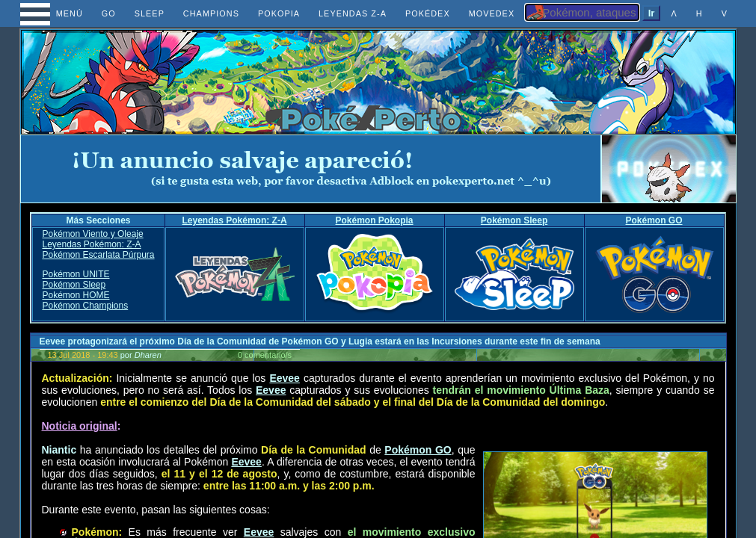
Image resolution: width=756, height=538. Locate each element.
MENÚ (56, 13)
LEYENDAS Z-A (353, 13)
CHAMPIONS (211, 13)
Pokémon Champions (85, 306)
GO (109, 13)
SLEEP (150, 13)
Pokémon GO (654, 220)
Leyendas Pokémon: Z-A (235, 220)
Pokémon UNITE (76, 274)
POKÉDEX (428, 13)
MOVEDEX (492, 13)
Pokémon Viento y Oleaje (92, 234)
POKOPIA (279, 13)
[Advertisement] (310, 169)
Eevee (284, 378)
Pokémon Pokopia (375, 220)
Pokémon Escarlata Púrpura (98, 255)
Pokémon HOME (76, 295)
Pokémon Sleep (514, 220)
